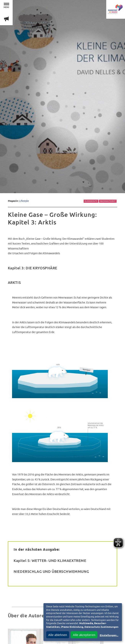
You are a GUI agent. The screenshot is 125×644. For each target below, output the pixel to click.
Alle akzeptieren (84, 635)
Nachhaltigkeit (108, 201)
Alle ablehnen (58, 635)
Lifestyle (24, 201)
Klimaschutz (91, 201)
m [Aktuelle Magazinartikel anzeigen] (6, 19)
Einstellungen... (109, 636)
